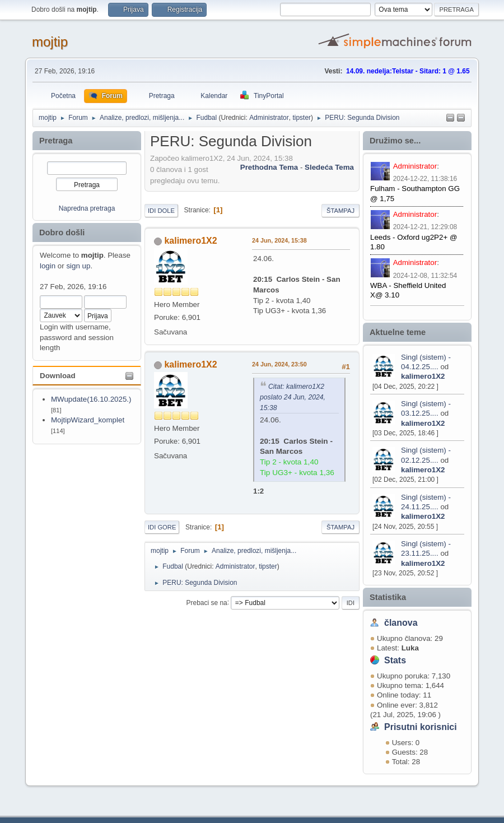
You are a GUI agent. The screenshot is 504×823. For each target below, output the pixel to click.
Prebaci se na (207, 602)
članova (401, 623)
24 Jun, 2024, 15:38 (279, 240)
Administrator (269, 118)
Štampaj (340, 211)
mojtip (50, 42)
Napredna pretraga (87, 208)
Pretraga (56, 141)
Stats (395, 660)
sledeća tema (329, 167)
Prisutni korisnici (421, 727)
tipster (302, 118)
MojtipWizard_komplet (88, 420)
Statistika (388, 597)
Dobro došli (62, 233)
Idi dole (161, 211)
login (48, 266)
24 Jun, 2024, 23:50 (279, 364)
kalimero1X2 (423, 376)
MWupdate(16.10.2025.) (91, 399)
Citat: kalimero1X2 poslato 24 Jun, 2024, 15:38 (293, 397)
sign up (78, 266)
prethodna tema (269, 167)
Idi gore (162, 527)
